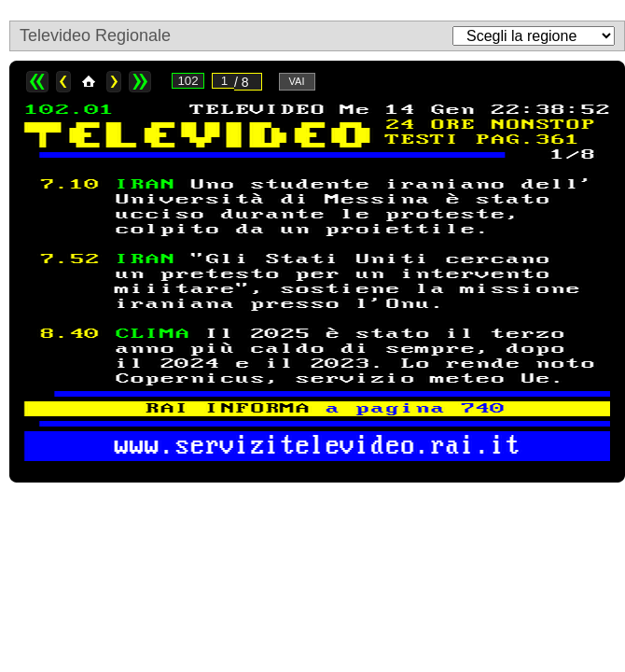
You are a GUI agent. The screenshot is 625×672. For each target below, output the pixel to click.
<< (37, 82)
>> (140, 82)
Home (89, 82)
